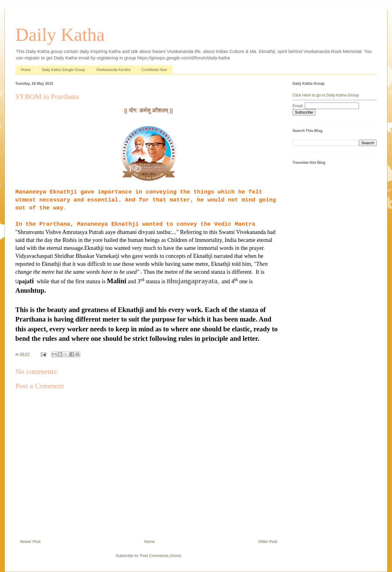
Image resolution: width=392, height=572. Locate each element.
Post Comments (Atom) (161, 556)
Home (26, 70)
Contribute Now (154, 70)
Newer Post (30, 542)
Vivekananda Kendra (113, 70)
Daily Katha (60, 35)
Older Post (268, 542)
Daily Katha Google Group (63, 70)
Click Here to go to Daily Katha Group (326, 95)
